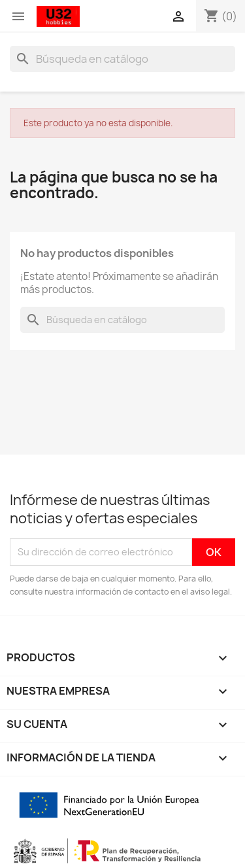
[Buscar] (122, 59)
